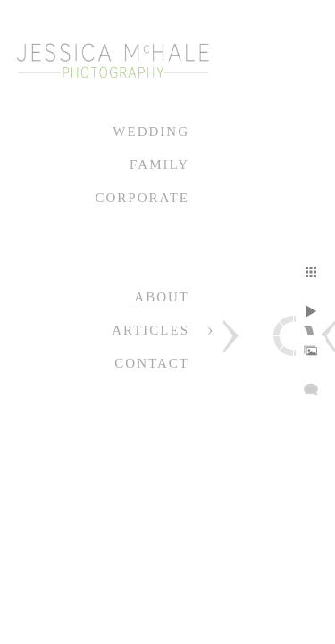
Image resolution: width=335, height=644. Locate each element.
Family (159, 165)
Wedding (151, 131)
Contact (152, 363)
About (162, 297)
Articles (151, 330)
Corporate (142, 198)
